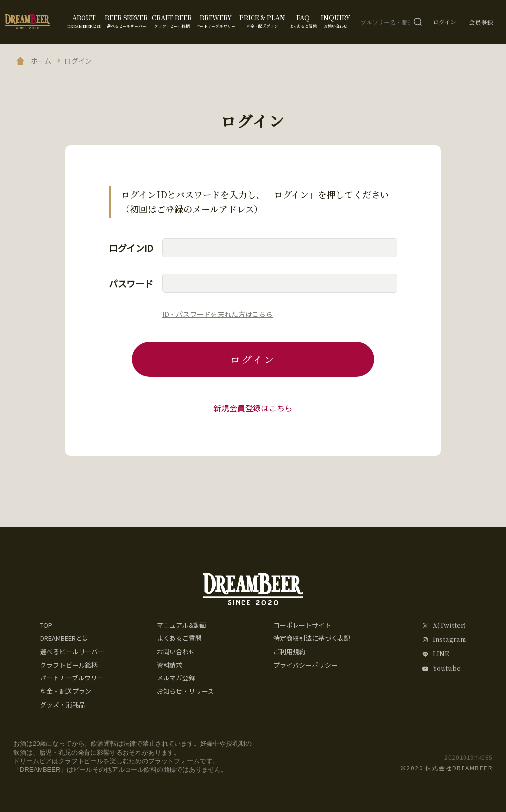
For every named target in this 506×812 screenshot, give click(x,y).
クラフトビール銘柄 (69, 665)
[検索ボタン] (418, 22)
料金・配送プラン (66, 691)
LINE (441, 654)
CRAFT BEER (172, 21)
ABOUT (84, 21)
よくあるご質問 (179, 638)
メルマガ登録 (176, 678)
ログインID (131, 248)
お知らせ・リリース (185, 691)
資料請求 (169, 665)
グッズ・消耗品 (63, 704)
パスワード (131, 283)
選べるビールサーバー (72, 652)
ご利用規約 (289, 652)
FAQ (303, 21)
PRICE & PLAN (262, 21)
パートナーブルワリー (72, 678)
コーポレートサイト (302, 625)
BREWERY (215, 21)
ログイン (444, 22)
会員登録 (481, 22)
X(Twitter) (449, 625)
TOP (46, 625)
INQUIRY (336, 21)
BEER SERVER (126, 21)
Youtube (447, 668)
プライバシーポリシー (305, 665)
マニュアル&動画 (181, 625)
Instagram (449, 640)
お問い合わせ (176, 652)
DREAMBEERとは (64, 638)
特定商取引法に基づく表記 (312, 638)
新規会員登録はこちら (253, 408)
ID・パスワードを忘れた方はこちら (217, 314)
